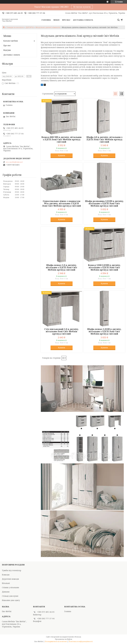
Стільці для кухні (10, 596)
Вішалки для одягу (11, 600)
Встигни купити (82, 7)
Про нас (66, 20)
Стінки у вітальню (10, 587)
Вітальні (6, 583)
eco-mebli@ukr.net (14, 162)
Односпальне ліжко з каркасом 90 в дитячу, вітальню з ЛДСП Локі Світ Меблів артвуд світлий (61, 203)
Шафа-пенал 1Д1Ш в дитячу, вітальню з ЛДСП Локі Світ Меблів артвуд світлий (104, 331)
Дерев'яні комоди (10, 579)
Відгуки (7, 50)
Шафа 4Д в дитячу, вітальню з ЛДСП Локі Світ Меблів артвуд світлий (104, 139)
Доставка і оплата (83, 20)
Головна (46, 20)
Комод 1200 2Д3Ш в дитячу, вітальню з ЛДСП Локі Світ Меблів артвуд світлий (104, 267)
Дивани (6, 592)
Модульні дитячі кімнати (48, 27)
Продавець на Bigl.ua (63, 639)
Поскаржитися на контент (56, 641)
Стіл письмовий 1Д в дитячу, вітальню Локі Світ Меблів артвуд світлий (62, 331)
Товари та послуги (15, 27)
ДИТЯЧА (30, 27)
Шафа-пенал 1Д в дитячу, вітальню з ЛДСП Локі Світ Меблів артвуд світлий (62, 267)
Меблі (56, 20)
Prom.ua (78, 637)
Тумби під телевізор (12, 570)
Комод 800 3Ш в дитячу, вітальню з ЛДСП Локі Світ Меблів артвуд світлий (61, 139)
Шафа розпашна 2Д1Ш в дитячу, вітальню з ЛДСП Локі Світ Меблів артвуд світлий (104, 203)
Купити (62, 155)
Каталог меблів (11, 41)
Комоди (6, 575)
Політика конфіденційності (81, 641)
